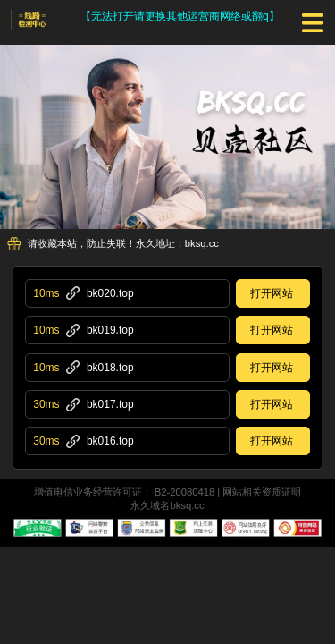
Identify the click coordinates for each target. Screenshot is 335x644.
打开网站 (272, 293)
